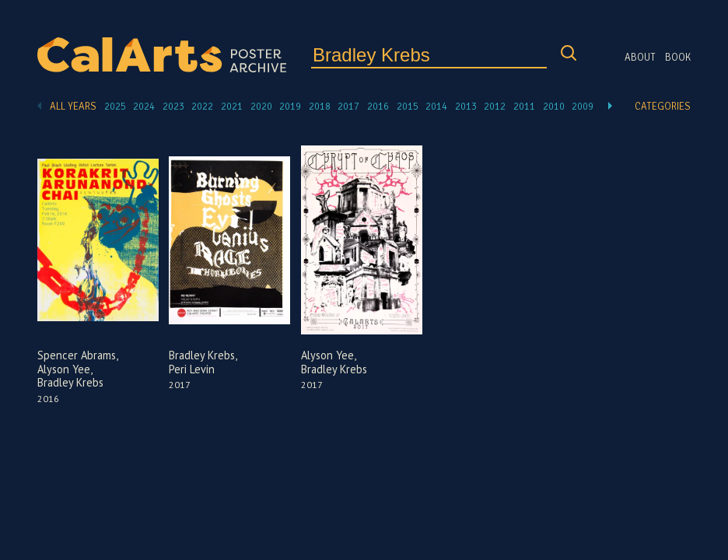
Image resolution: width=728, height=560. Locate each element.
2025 (115, 107)
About (640, 58)
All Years (73, 107)
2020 (261, 107)
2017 (348, 107)
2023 (173, 107)
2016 (378, 107)
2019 (290, 107)
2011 (524, 107)
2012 (495, 107)
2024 (144, 107)
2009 (583, 107)
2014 (436, 107)
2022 (202, 107)
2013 (466, 107)
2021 (232, 107)
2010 (554, 107)
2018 (320, 107)
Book (678, 58)
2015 (408, 107)
